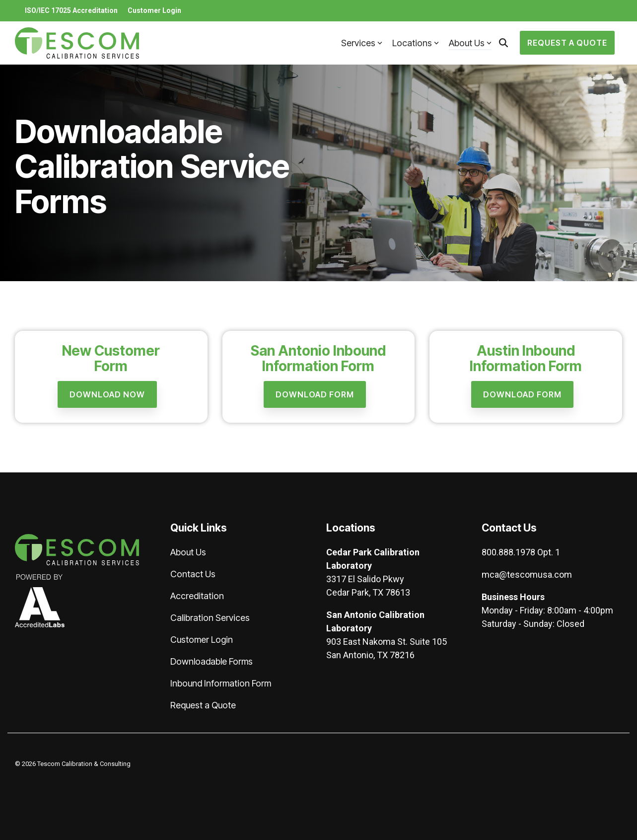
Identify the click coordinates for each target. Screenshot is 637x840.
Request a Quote (567, 43)
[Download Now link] (107, 394)
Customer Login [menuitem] (154, 10)
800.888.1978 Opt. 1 (521, 552)
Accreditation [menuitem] (197, 596)
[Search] (503, 43)
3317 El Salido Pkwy (365, 579)
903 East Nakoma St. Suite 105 (387, 642)
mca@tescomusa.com (527, 574)
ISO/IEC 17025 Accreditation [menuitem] (71, 10)
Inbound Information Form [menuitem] (221, 683)
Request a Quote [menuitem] (203, 705)
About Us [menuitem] (188, 552)
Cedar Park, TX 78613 (368, 592)
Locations (416, 43)
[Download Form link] (315, 394)
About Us (470, 43)
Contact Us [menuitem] (193, 574)
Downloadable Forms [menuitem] (212, 661)
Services (362, 43)
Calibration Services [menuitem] (210, 618)
